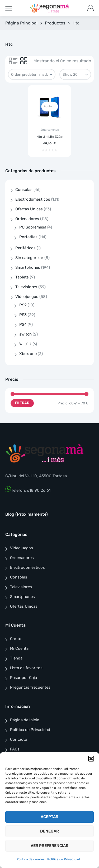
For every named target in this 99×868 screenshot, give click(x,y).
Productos (55, 23)
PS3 (23, 315)
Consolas (24, 190)
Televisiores (26, 287)
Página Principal (21, 23)
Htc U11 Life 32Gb (49, 137)
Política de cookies (31, 859)
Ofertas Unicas (29, 209)
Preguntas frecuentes (30, 687)
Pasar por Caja (23, 678)
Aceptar (49, 817)
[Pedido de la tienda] (32, 74)
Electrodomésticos (33, 199)
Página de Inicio (25, 720)
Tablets (22, 277)
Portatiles (28, 237)
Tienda (16, 658)
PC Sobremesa (33, 227)
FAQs (15, 749)
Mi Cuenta (19, 648)
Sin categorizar (29, 258)
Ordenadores (27, 219)
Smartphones (50, 130)
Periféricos (25, 248)
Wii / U (25, 344)
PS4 (23, 324)
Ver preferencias (49, 846)
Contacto (19, 739)
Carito (16, 639)
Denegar (49, 831)
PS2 (23, 305)
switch (25, 334)
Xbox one (28, 354)
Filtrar (22, 403)
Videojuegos (27, 297)
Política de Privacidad (64, 859)
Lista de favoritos (26, 668)
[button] (91, 759)
